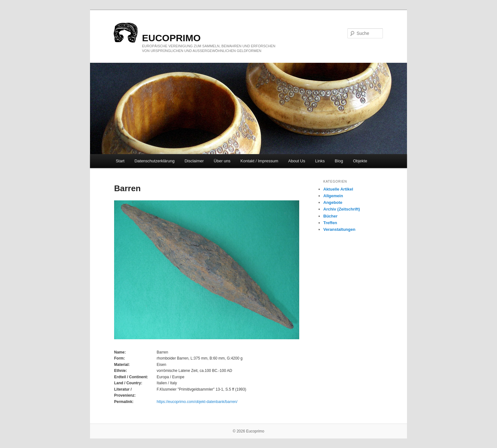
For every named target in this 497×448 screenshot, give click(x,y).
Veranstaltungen (339, 229)
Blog (339, 161)
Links (320, 161)
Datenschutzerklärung (154, 161)
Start (120, 161)
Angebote (333, 202)
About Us (297, 161)
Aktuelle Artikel (338, 189)
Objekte (360, 161)
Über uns (222, 161)
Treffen (330, 223)
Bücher (330, 216)
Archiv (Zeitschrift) (342, 209)
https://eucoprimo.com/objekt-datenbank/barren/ (197, 402)
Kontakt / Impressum (259, 161)
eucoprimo (171, 38)
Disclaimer (194, 161)
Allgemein (333, 196)
